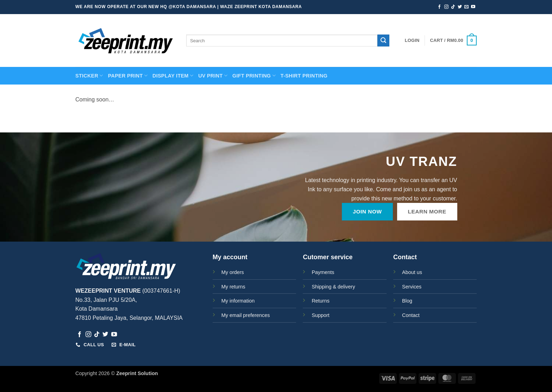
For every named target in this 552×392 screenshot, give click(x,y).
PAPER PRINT (128, 76)
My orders (233, 272)
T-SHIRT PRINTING (304, 76)
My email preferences (246, 315)
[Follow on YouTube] (473, 7)
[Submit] (383, 41)
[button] (412, 41)
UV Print (213, 76)
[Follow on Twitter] (460, 7)
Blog (407, 301)
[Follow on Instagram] (446, 7)
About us (412, 272)
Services (412, 287)
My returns (233, 287)
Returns (320, 301)
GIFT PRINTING (254, 76)
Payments (323, 272)
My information (238, 301)
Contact (411, 315)
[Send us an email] (466, 7)
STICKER (89, 76)
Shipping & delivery (333, 287)
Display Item (173, 76)
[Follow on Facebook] (439, 7)
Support (320, 315)
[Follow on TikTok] (453, 7)
